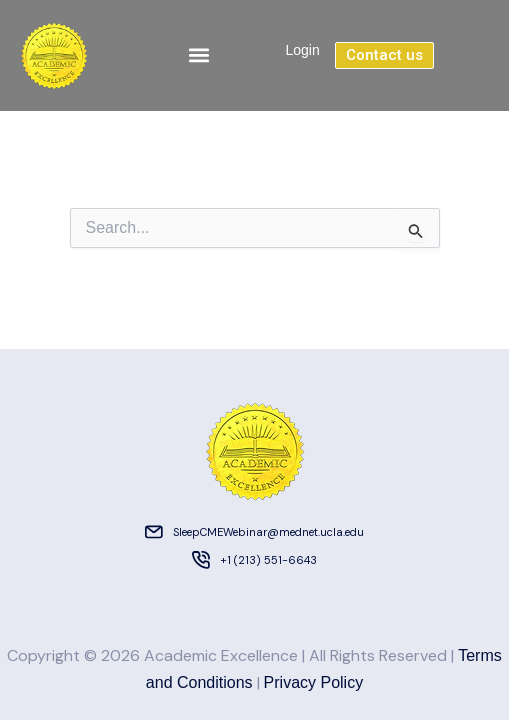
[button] (198, 55)
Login (302, 50)
